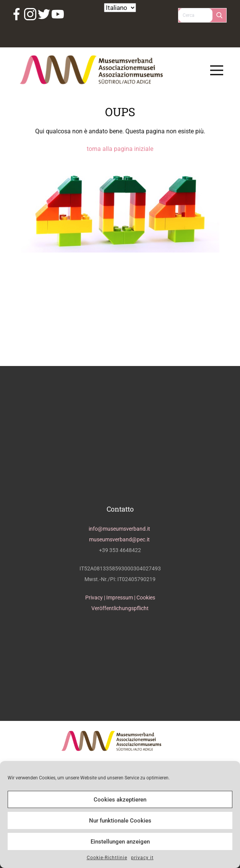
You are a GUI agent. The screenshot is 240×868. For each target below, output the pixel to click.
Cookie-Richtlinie (107, 858)
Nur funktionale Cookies (120, 821)
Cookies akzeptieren (120, 800)
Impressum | (121, 598)
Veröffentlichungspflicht (120, 608)
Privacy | (96, 598)
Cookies (146, 598)
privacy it (142, 858)
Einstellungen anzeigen (120, 842)
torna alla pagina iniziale (120, 149)
